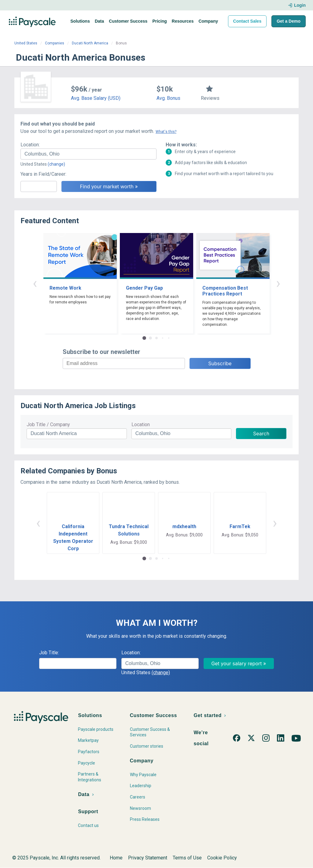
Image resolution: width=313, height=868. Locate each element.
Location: (30, 145)
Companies (55, 43)
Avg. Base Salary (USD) (96, 98)
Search (261, 434)
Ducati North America (90, 43)
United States (26, 43)
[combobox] (88, 154)
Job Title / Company (48, 425)
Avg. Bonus (168, 98)
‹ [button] (35, 283)
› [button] (278, 283)
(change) (56, 164)
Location (141, 425)
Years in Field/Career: (43, 174)
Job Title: (49, 653)
